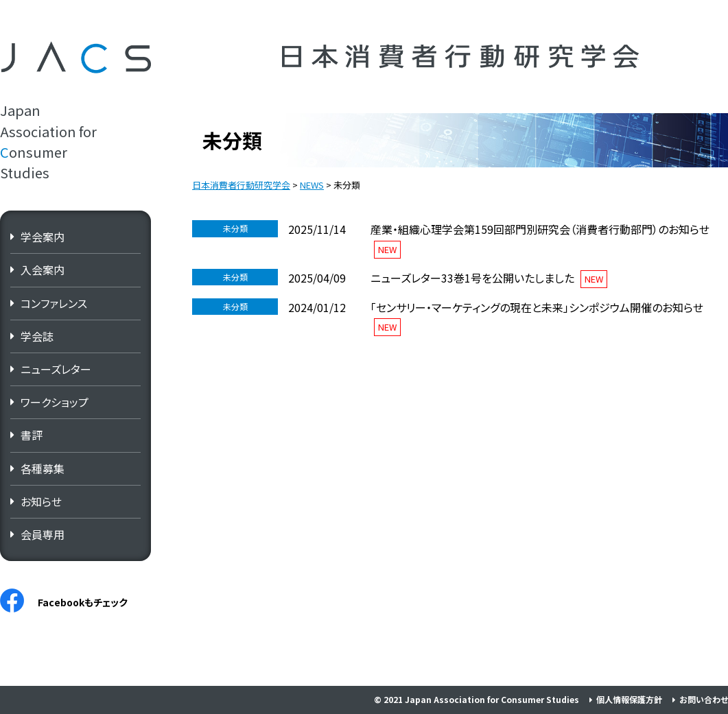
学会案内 (43, 237)
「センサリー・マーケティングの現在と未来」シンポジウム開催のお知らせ (537, 307)
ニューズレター (56, 369)
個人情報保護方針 (629, 699)
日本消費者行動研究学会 (460, 57)
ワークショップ (55, 402)
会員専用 (43, 534)
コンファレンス (54, 303)
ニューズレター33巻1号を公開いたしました (472, 278)
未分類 (235, 228)
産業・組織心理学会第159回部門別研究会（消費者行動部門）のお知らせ (540, 229)
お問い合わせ (704, 699)
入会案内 (43, 270)
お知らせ (41, 501)
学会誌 (37, 336)
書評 (32, 435)
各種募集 (43, 468)
